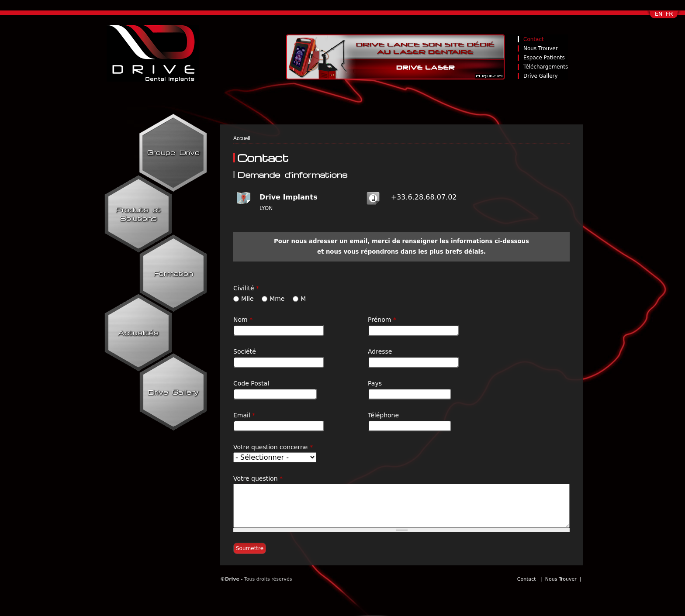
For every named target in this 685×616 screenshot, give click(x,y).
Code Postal (251, 383)
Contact (534, 39)
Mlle (248, 299)
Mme (278, 299)
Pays (375, 383)
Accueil (242, 138)
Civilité (246, 288)
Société (245, 351)
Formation (173, 273)
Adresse (380, 351)
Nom (243, 320)
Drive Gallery (541, 76)
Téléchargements (546, 67)
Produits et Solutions (138, 214)
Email (244, 415)
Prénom (382, 320)
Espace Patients (544, 58)
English (659, 17)
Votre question (258, 478)
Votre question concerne (273, 447)
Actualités (138, 333)
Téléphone (383, 415)
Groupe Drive (173, 152)
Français (670, 17)
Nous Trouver (541, 48)
